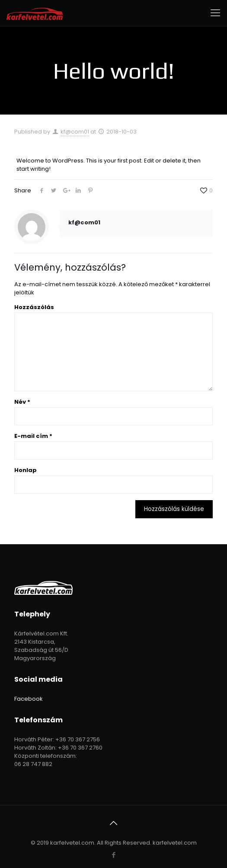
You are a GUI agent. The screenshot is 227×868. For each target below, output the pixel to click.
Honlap (26, 470)
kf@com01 (75, 132)
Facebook (29, 699)
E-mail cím (33, 436)
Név (22, 402)
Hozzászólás (34, 307)
